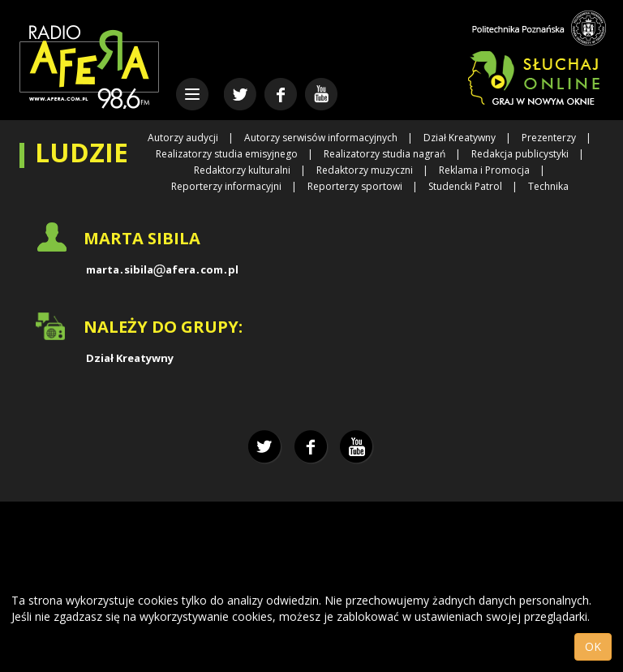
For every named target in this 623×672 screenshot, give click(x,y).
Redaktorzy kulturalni (242, 170)
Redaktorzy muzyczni (365, 170)
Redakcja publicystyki (520, 154)
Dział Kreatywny (460, 138)
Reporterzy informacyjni (226, 186)
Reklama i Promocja (484, 170)
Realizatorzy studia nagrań (385, 154)
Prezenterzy (549, 138)
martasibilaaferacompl (162, 269)
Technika (548, 186)
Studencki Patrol (465, 186)
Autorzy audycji (183, 138)
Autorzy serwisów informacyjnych (321, 138)
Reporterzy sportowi (355, 186)
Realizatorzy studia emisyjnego (227, 154)
